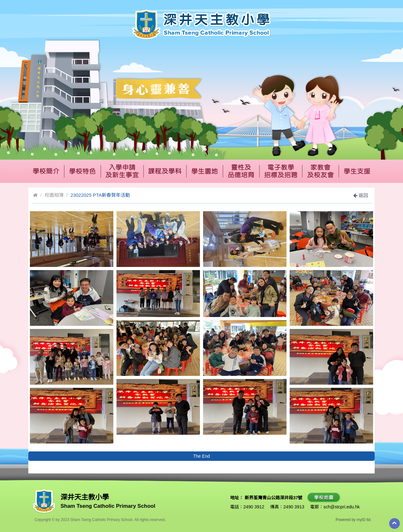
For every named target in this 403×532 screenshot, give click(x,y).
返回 (361, 195)
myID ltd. (364, 520)
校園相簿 (54, 195)
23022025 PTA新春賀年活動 (100, 195)
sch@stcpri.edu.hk (341, 507)
